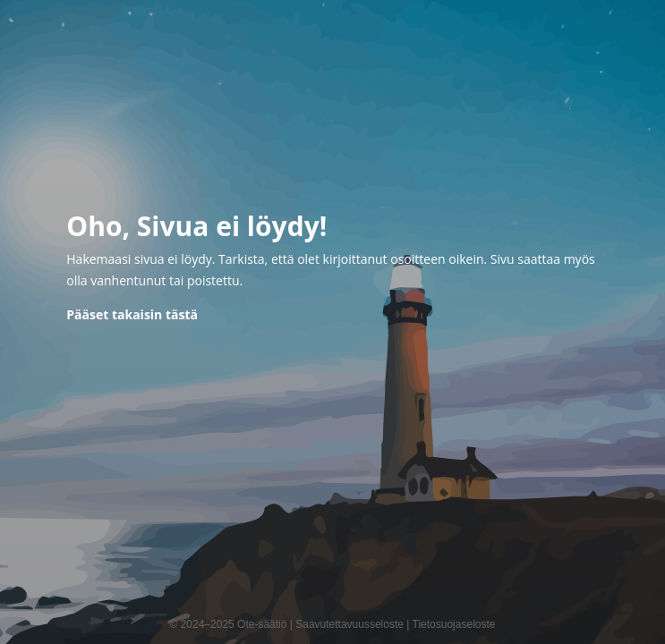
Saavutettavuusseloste (350, 624)
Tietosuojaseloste (454, 624)
